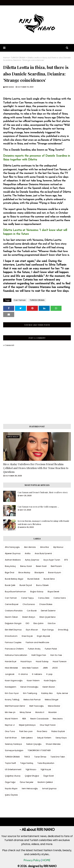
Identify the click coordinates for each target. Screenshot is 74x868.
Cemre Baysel (12, 604)
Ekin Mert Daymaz (13, 630)
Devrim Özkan (11, 617)
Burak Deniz (49, 579)
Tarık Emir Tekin (58, 757)
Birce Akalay (24, 572)
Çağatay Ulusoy (13, 776)
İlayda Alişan (11, 789)
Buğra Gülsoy (37, 592)
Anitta (28, 553)
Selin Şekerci (27, 738)
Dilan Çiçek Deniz (47, 617)
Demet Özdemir (48, 611)
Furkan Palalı (51, 649)
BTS (66, 560)
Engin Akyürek (43, 636)
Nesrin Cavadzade (39, 719)
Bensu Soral (26, 566)
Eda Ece (52, 623)
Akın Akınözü (30, 547)
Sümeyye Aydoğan (14, 750)
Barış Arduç (10, 566)
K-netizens (37, 674)
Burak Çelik (10, 585)
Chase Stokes (46, 604)
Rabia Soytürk (58, 731)
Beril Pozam (56, 566)
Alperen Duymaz (13, 553)
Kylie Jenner (62, 693)
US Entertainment (13, 769)
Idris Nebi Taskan (30, 668)
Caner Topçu (27, 598)
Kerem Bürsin (49, 687)
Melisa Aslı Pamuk (32, 700)
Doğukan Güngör (13, 623)
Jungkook (10, 674)
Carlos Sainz (60, 598)
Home (6, 58)
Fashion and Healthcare (37, 642)
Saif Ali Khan (11, 738)
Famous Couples (13, 642)
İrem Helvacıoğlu (30, 789)
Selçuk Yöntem (44, 738)
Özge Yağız (10, 782)
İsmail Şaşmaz (49, 789)
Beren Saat (41, 566)
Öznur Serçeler (27, 782)
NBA (24, 719)
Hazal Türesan (60, 661)
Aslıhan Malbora (13, 560)
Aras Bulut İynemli (43, 553)
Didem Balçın (29, 617)
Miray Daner (25, 712)
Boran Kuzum (55, 572)
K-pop (49, 674)
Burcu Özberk (42, 585)
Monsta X (40, 712)
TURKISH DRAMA (18, 58)
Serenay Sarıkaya (13, 744)
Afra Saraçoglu (12, 547)
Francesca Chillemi (14, 649)
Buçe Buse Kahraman (15, 592)
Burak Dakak (33, 579)
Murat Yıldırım (11, 719)
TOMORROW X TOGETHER (39, 750)
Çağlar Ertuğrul (32, 776)
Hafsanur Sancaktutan (16, 655)
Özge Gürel (48, 776)
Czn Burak (32, 611)
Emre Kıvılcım (11, 636)
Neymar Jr (10, 725)
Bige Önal (10, 572)
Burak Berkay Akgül (14, 579)
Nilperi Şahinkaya (27, 725)
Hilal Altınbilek (11, 668)
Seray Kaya (61, 738)
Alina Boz (44, 547)
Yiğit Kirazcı (31, 769)
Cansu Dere (44, 598)
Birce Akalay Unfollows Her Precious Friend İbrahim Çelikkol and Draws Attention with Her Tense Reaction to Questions (36, 468)
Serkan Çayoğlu (34, 744)
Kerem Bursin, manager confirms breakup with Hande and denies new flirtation (43, 522)
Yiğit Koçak (46, 769)
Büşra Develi (53, 592)
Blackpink (39, 572)
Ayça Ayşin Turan (52, 560)
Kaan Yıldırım (33, 681)
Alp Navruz (58, 547)
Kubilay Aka (47, 693)
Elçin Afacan (32, 630)
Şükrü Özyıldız (11, 795)
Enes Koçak (27, 636)
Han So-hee (56, 655)
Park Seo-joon (26, 731)
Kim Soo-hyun (12, 693)
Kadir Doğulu (50, 681)
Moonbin (53, 712)
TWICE (27, 757)
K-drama (23, 674)
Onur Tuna (10, 731)
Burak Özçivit (26, 585)
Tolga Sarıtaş (27, 763)
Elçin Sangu (48, 630)
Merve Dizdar (54, 706)
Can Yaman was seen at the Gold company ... (38, 507)
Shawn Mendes (53, 744)
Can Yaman (20, 300)
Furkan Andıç (34, 649)
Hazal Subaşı (42, 661)
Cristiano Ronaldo (14, 611)
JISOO (55, 668)
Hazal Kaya (26, 661)
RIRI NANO (10, 87)
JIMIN (45, 668)
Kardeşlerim (11, 687)
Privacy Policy (32, 860)
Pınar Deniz (42, 731)
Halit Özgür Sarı (39, 655)
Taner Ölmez (40, 757)
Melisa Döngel (52, 700)
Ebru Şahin (38, 623)
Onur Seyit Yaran (48, 725)
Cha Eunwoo (29, 604)
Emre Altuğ (63, 630)
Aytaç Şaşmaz (32, 560)
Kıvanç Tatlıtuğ (12, 700)
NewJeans (58, 719)
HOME (46, 860)
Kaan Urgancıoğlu (14, 681)
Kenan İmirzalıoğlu (29, 687)
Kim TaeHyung (30, 693)
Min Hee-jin (10, 712)
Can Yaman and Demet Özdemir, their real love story (43, 492)
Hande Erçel (11, 661)
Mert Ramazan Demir (15, 706)
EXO (27, 623)
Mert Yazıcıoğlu (37, 706)
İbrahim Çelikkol (45, 782)
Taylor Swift (10, 763)
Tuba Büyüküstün (46, 763)
